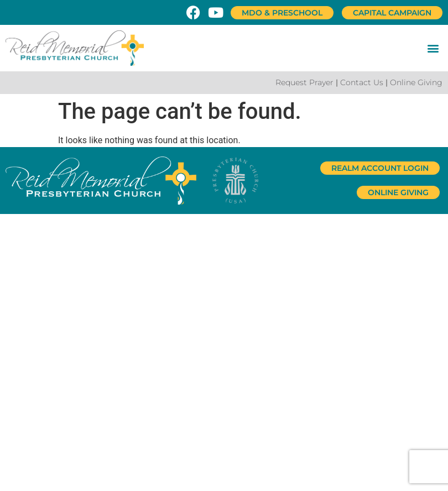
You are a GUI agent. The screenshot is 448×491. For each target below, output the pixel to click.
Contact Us (362, 82)
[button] (433, 48)
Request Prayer (304, 82)
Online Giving (416, 82)
